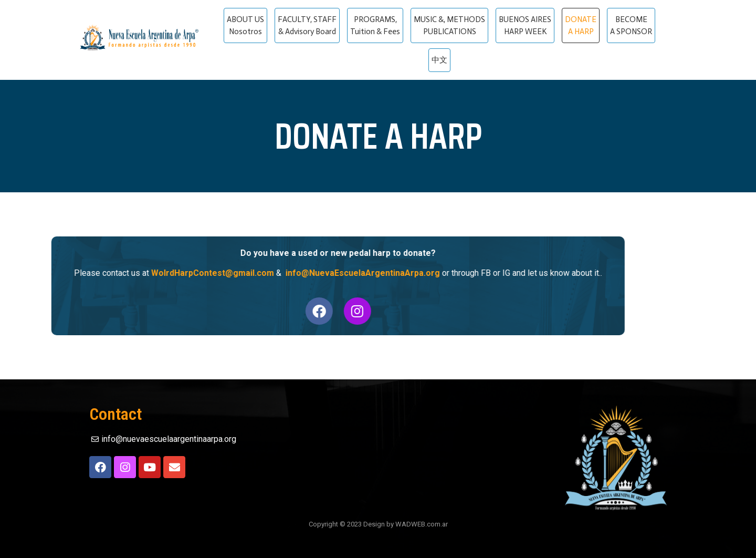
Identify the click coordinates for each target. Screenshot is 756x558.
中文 (439, 60)
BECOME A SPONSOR (631, 25)
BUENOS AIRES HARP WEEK (525, 25)
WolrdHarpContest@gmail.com (180, 273)
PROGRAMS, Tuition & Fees (375, 25)
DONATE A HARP (581, 25)
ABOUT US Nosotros (245, 25)
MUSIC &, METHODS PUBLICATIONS (449, 25)
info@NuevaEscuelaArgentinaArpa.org (330, 273)
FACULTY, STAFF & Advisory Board (307, 25)
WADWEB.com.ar (422, 524)
